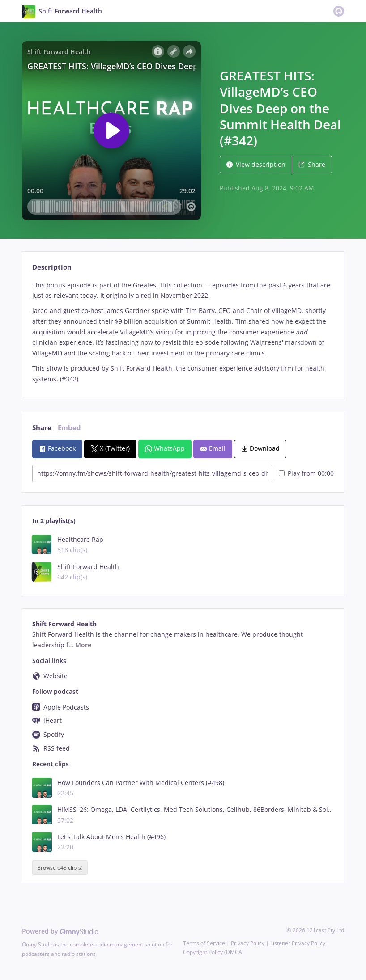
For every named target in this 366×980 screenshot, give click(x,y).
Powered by (60, 931)
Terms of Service (204, 943)
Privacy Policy (248, 943)
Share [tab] (42, 428)
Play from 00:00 (306, 473)
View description (256, 164)
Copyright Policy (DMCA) (213, 952)
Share (312, 164)
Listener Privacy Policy (298, 943)
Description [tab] (52, 267)
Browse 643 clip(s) (60, 868)
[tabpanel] (183, 332)
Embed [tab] (69, 428)
